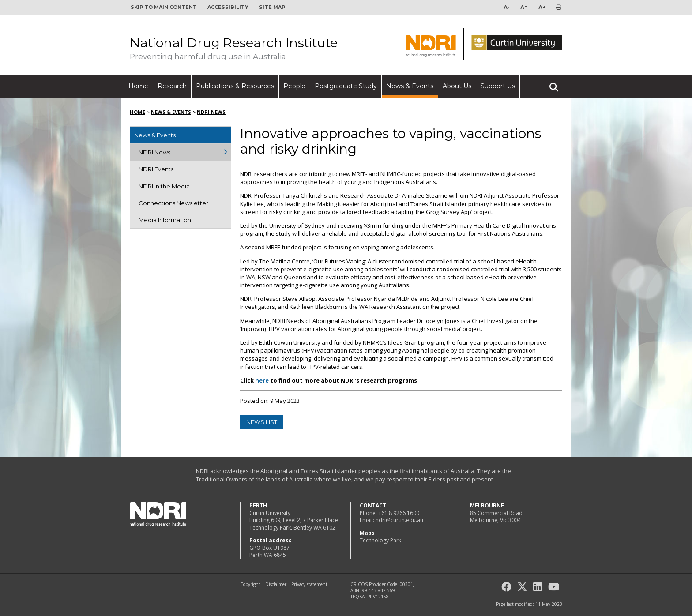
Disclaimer (276, 584)
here (262, 380)
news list (262, 422)
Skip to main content (164, 7)
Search (554, 83)
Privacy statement (309, 584)
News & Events (410, 86)
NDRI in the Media (164, 186)
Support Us (498, 86)
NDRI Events (156, 169)
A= (524, 7)
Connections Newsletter (173, 203)
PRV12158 (378, 597)
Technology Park (380, 540)
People (294, 86)
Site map (272, 7)
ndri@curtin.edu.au (399, 520)
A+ (542, 7)
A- (507, 7)
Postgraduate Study (346, 86)
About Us (457, 86)
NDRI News (211, 112)
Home (138, 86)
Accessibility (228, 7)
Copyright (250, 584)
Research (172, 86)
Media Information (165, 220)
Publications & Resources (235, 86)
